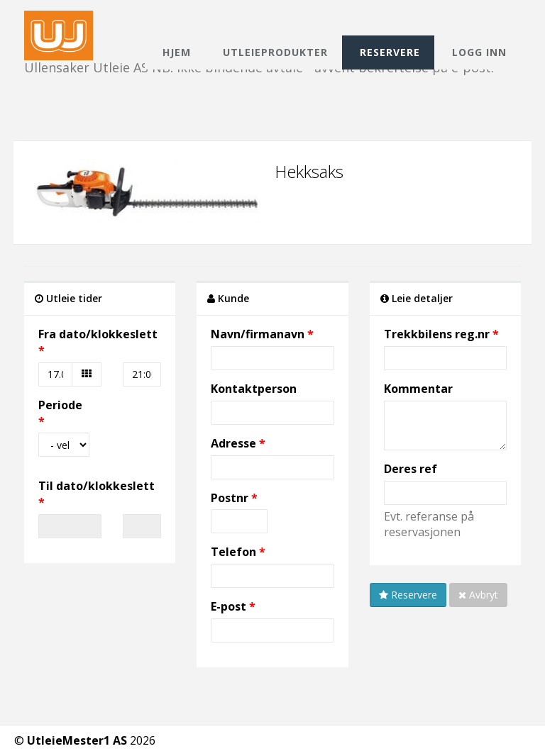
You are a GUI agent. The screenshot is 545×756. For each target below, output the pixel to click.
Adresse (233, 443)
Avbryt (478, 595)
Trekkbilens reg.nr (437, 334)
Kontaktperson (254, 389)
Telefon (233, 552)
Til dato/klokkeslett (97, 486)
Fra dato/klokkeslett (98, 334)
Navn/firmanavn (258, 334)
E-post (229, 606)
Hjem (177, 52)
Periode (60, 405)
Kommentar (418, 389)
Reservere (390, 52)
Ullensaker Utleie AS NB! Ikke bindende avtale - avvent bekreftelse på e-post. (259, 23)
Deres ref (411, 469)
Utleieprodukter (275, 52)
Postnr (231, 498)
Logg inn (479, 52)
